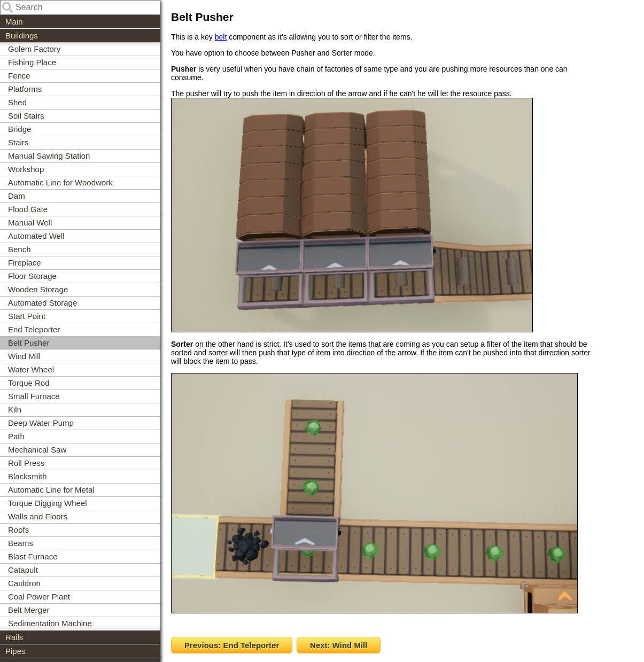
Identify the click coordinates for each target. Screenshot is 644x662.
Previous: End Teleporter (232, 645)
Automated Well (36, 236)
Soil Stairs (26, 116)
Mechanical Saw (37, 450)
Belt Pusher (29, 343)
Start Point (27, 316)
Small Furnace (34, 396)
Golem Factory (34, 49)
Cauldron (24, 583)
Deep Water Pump (41, 423)
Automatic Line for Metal (51, 490)
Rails (14, 637)
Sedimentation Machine (50, 623)
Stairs (18, 142)
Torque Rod (29, 383)
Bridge (20, 129)
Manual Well (30, 223)
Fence (19, 76)
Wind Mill (24, 356)
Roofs (18, 530)
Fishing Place (32, 62)
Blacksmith (28, 476)
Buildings (22, 36)
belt (221, 37)
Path (16, 436)
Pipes (15, 651)
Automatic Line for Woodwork (60, 182)
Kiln (15, 410)
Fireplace (25, 263)
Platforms (25, 89)
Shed (17, 102)
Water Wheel (31, 369)
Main (14, 22)
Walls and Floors (38, 516)
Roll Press (26, 463)
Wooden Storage (38, 289)
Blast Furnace (33, 556)
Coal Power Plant (39, 597)
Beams (21, 543)
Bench (20, 249)
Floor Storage (32, 276)
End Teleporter (34, 329)
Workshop (26, 169)
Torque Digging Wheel (48, 503)
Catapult (23, 570)
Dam (17, 196)
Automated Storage (42, 303)
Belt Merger (29, 610)
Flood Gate (28, 209)
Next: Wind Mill (339, 645)
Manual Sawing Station (49, 156)
